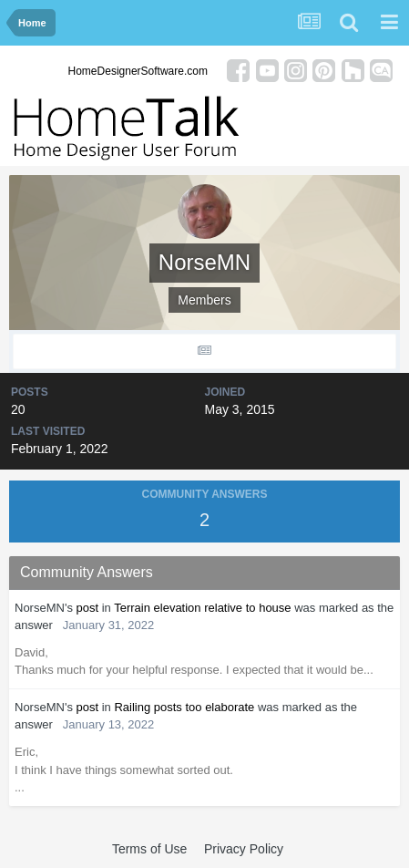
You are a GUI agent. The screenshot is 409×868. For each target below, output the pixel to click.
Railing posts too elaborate (184, 707)
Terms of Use (149, 849)
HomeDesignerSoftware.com (138, 71)
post (88, 608)
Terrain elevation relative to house (202, 608)
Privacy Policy (244, 849)
